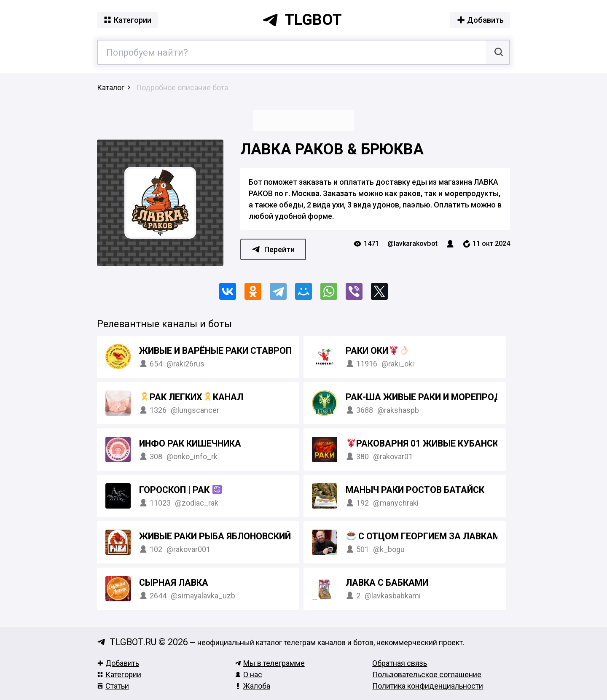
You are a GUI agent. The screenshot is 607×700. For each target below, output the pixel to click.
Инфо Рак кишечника (190, 443)
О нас (248, 674)
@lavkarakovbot (412, 244)
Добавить (118, 663)
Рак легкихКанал (192, 397)
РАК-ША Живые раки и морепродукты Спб (446, 397)
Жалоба (252, 686)
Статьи (113, 686)
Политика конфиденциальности (428, 686)
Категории (119, 674)
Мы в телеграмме (270, 663)
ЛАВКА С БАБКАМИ (387, 583)
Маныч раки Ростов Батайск (415, 490)
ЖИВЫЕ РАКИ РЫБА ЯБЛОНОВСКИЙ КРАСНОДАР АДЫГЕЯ (263, 536)
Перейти (273, 249)
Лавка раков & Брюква (332, 149)
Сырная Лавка (174, 583)
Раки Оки (377, 351)
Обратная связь (400, 663)
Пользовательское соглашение (427, 674)
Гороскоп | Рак (180, 490)
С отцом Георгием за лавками (426, 536)
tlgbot (302, 20)
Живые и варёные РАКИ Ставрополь (230, 351)
